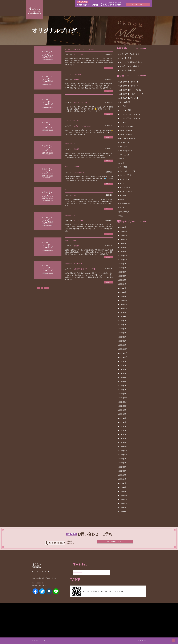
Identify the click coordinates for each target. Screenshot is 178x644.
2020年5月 (123, 475)
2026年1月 (123, 227)
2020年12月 (123, 447)
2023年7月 (123, 321)
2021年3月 (123, 435)
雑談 (75, 206)
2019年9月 (123, 508)
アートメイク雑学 (126, 131)
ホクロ (76, 181)
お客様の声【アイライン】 (129, 82)
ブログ (122, 159)
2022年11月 (123, 353)
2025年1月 (123, 248)
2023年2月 (123, 341)
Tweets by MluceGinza (81, 570)
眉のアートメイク (126, 204)
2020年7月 (123, 467)
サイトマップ (51, 641)
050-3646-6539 (112, 5)
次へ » (48, 303)
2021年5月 (123, 426)
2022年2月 (123, 390)
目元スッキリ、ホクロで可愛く (78, 176)
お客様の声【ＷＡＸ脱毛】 (129, 98)
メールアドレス (49, 595)
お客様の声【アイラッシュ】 (130, 86)
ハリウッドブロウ (126, 151)
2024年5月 (123, 280)
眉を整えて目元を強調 (74, 253)
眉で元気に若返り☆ (74, 151)
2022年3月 (123, 386)
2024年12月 (123, 252)
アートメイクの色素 (127, 126)
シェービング (124, 143)
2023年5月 (123, 329)
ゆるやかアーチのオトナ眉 (129, 54)
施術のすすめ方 (125, 187)
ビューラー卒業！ (126, 58)
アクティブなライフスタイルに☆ (79, 78)
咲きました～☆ (72, 200)
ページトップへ (172, 638)
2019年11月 (123, 500)
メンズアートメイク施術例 (129, 66)
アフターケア (124, 122)
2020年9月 (123, 459)
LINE (56, 595)
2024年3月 (123, 288)
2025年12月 (123, 231)
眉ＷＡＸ (123, 208)
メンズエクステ (125, 179)
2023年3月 (123, 337)
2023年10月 (123, 308)
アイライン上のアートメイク (130, 114)
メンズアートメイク (74, 103)
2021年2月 (123, 439)
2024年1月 (123, 296)
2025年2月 (123, 243)
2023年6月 (123, 325)
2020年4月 (123, 479)
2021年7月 (123, 418)
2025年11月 (123, 235)
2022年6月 (123, 374)
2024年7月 (123, 272)
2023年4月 (123, 333)
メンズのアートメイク (80, 58)
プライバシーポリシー (39, 641)
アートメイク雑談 (126, 135)
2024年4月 (123, 284)
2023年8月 (123, 317)
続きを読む (106, 72)
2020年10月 (123, 455)
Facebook (35, 595)
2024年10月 (123, 260)
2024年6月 (123, 276)
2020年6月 (123, 471)
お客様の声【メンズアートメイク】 (85, 283)
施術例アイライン (126, 191)
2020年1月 (123, 491)
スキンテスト (124, 147)
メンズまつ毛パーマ (127, 175)
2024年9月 (123, 264)
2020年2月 (123, 487)
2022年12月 (123, 349)
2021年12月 (123, 398)
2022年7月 (123, 369)
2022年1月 (123, 394)
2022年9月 (123, 361)
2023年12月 (123, 300)
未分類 (122, 200)
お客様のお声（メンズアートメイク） (81, 277)
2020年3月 (123, 483)
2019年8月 (123, 512)
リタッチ (123, 183)
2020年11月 (123, 451)
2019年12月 (123, 495)
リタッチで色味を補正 (128, 70)
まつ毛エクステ (125, 102)
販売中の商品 (124, 212)
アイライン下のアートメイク (130, 118)
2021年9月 (123, 410)
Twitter (42, 595)
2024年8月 (123, 268)
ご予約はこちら (138, 3)
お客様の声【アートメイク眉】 (131, 90)
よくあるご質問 (125, 110)
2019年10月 (123, 504)
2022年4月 (123, 382)
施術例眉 (76, 84)
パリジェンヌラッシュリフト (77, 127)
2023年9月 (123, 313)
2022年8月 (123, 365)
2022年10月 (123, 357)
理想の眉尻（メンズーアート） (78, 226)
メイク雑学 (123, 167)
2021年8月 (123, 414)
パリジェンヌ (87, 133)
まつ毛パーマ (78, 133)
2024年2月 (123, 292)
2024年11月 (123, 256)
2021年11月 (123, 402)
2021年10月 (123, 406)
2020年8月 (123, 463)
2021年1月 (123, 443)
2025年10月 (123, 239)
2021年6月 (123, 422)
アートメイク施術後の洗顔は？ (131, 62)
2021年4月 (123, 430)
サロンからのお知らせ (127, 139)
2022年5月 (123, 378)
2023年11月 (123, 304)
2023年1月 (123, 345)
